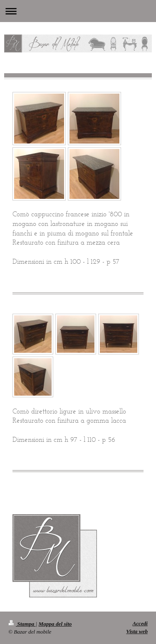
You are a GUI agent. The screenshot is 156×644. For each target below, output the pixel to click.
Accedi (140, 623)
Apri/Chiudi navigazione (78, 11)
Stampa (22, 624)
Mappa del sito (55, 624)
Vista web (137, 631)
